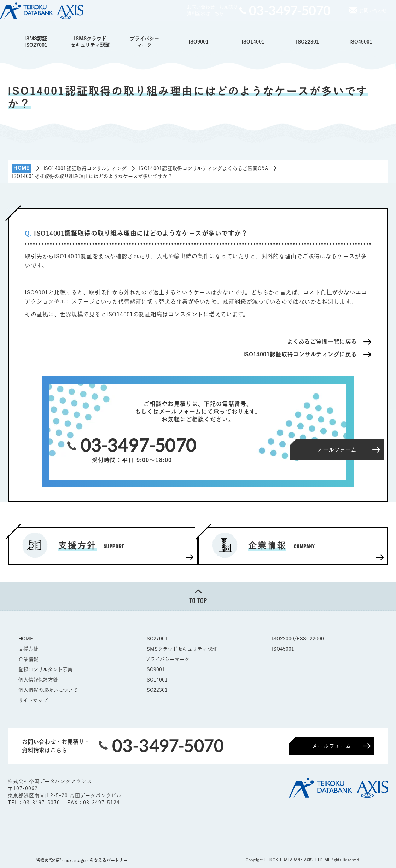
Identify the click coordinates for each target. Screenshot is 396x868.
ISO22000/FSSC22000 (298, 638)
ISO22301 (307, 42)
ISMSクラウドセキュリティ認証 (90, 42)
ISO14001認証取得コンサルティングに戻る (300, 354)
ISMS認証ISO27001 (36, 42)
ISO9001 (199, 42)
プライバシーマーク (144, 42)
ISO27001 (156, 638)
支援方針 (28, 649)
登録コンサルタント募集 (45, 669)
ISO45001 (361, 42)
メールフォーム (331, 746)
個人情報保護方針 (38, 679)
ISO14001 (253, 42)
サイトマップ (33, 700)
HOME (26, 638)
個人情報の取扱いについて (48, 690)
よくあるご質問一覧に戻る (322, 341)
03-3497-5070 (43, 802)
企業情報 (28, 659)
